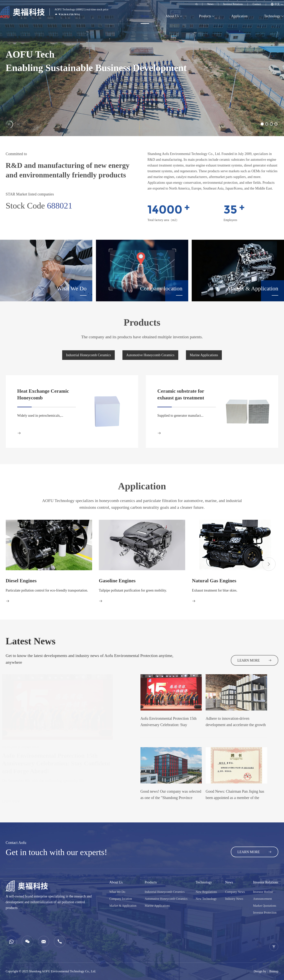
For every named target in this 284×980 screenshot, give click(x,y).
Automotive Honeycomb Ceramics (150, 355)
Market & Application (123, 906)
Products (205, 16)
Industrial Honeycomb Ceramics (88, 355)
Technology (272, 16)
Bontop (274, 971)
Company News (235, 892)
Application (239, 16)
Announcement (263, 899)
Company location (121, 899)
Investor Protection (265, 913)
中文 (277, 4)
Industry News (234, 899)
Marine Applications (204, 355)
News (210, 4)
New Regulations (206, 892)
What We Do (117, 892)
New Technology (206, 899)
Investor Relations (233, 4)
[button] (262, 124)
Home (145, 16)
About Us (172, 16)
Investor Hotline (263, 892)
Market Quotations (265, 906)
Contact (257, 4)
